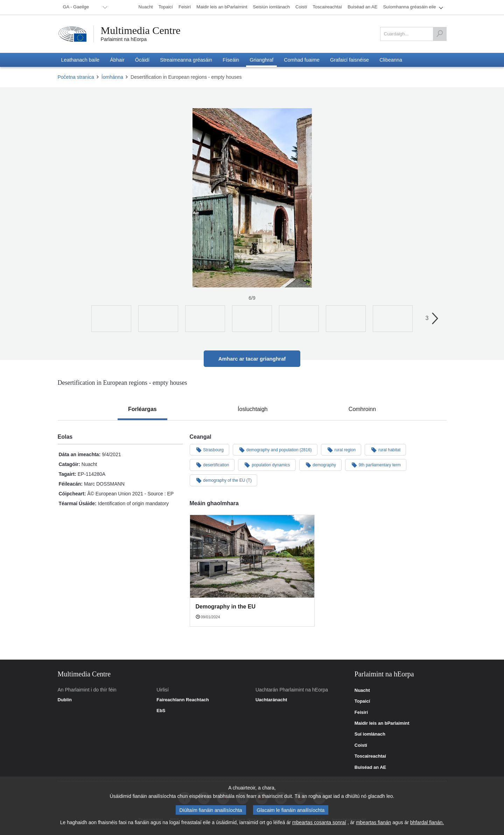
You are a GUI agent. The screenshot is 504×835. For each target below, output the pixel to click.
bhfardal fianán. (427, 822)
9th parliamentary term (376, 465)
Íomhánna (112, 77)
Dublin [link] (65, 700)
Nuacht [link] (362, 690)
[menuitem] (84, 7)
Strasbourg (210, 450)
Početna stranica (76, 77)
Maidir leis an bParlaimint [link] (382, 723)
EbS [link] (161, 711)
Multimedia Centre (141, 30)
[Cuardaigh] (440, 34)
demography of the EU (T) (224, 480)
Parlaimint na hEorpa (124, 39)
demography (321, 465)
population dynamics (267, 465)
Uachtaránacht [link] (271, 700)
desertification (212, 465)
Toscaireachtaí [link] (370, 756)
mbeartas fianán (373, 822)
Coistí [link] (361, 745)
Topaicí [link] (362, 701)
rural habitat (385, 450)
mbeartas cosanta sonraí (319, 822)
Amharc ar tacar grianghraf (252, 359)
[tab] (142, 409)
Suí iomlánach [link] (370, 734)
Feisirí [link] (361, 712)
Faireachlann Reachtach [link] (183, 700)
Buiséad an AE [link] (370, 767)
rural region (341, 450)
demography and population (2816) (275, 450)
